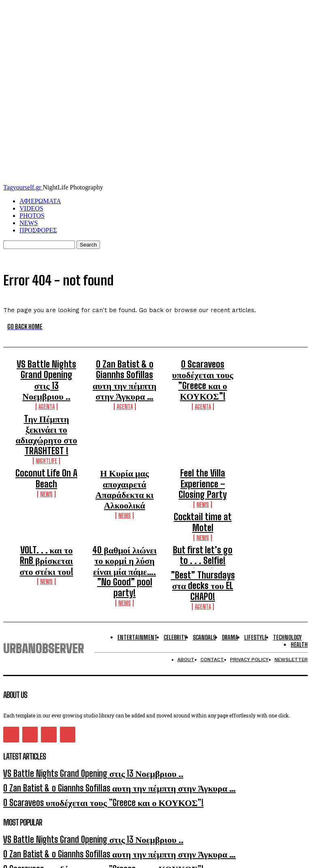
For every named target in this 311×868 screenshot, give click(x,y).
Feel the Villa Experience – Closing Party (203, 434)
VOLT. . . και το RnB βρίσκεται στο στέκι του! (46, 479)
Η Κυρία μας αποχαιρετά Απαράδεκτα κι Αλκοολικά (125, 437)
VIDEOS (31, 208)
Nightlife (46, 419)
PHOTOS (32, 216)
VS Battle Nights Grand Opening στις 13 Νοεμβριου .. (46, 370)
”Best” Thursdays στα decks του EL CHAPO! (203, 497)
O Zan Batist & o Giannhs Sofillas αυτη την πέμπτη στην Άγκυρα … (125, 370)
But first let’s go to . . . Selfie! (203, 479)
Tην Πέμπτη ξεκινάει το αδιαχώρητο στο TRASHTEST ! (46, 404)
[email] (38, 789)
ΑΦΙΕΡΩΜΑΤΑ (40, 201)
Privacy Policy (81, 824)
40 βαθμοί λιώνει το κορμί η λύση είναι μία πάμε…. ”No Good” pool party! (125, 486)
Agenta (47, 386)
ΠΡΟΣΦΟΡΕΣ (38, 230)
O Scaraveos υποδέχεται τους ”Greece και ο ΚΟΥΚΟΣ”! (203, 370)
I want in (155, 807)
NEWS (29, 223)
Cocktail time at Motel (203, 456)
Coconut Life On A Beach (46, 430)
